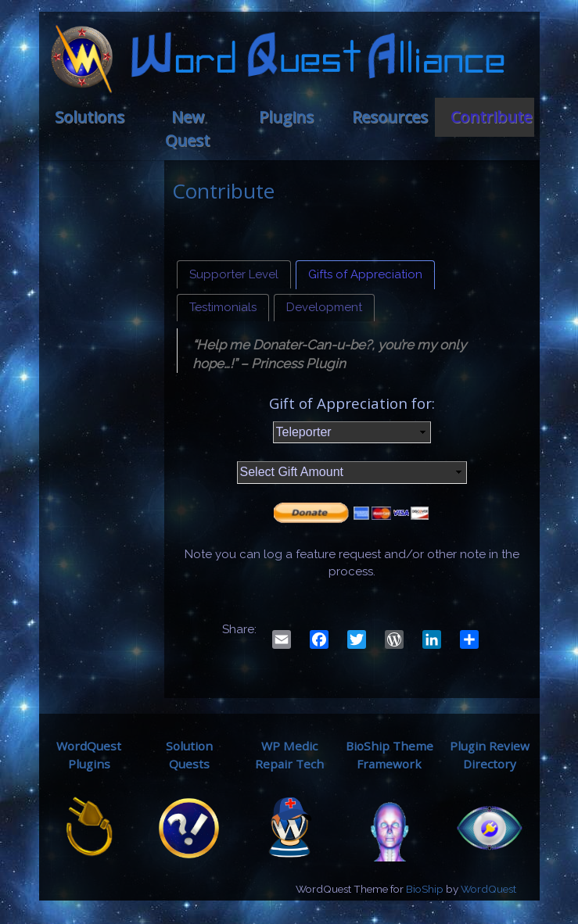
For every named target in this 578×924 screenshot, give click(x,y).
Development (324, 307)
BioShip (425, 889)
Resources (390, 117)
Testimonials (223, 307)
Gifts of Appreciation (365, 274)
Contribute (491, 117)
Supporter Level (234, 274)
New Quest (187, 129)
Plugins (286, 117)
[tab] (234, 274)
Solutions (90, 117)
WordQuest (488, 889)
